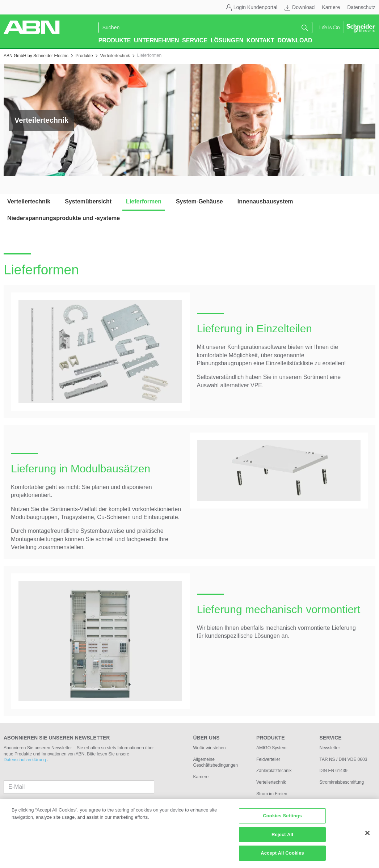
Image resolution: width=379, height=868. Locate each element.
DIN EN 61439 (334, 771)
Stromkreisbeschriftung (342, 782)
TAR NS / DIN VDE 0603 (344, 759)
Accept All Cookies (282, 856)
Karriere (331, 7)
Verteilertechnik (29, 201)
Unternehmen (156, 40)
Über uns (207, 738)
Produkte (115, 40)
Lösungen (227, 40)
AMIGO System (271, 748)
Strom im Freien (272, 794)
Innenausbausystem (265, 201)
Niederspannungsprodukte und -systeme (64, 218)
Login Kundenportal (255, 7)
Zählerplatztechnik (274, 771)
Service (195, 40)
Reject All (282, 837)
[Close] (367, 836)
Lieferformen (144, 201)
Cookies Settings (282, 819)
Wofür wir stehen (210, 748)
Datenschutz (361, 7)
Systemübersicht (88, 201)
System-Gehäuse (199, 201)
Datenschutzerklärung (25, 760)
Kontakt (260, 40)
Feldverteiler (268, 759)
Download (303, 7)
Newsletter (330, 748)
